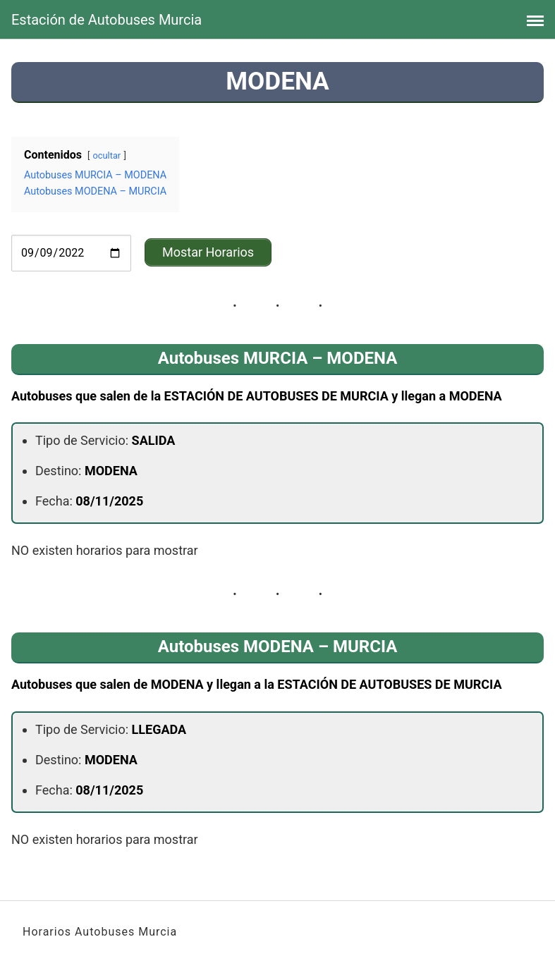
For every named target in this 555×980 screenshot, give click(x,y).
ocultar (107, 155)
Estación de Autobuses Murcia (106, 20)
